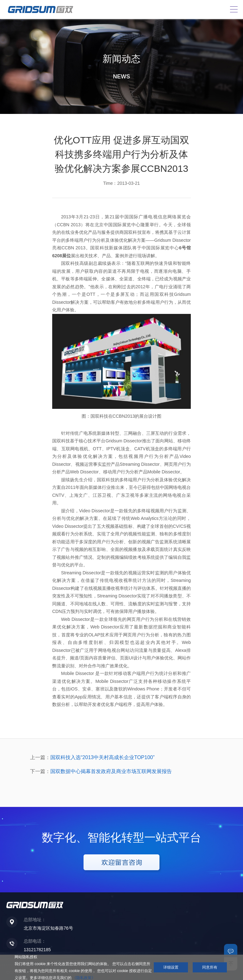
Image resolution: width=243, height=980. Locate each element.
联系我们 (231, 951)
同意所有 (210, 967)
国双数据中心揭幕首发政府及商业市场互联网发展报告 (111, 771)
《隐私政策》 (84, 978)
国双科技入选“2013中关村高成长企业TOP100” (103, 757)
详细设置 (171, 967)
